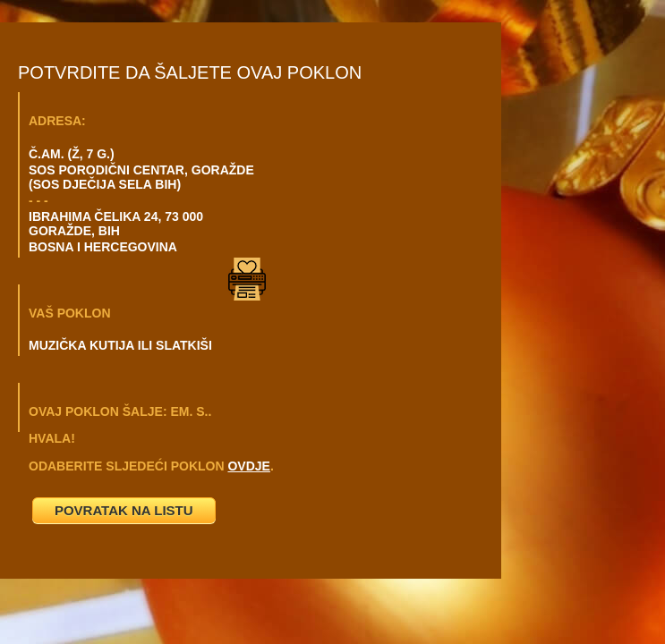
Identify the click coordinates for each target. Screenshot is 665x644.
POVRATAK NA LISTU (124, 510)
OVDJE (248, 466)
